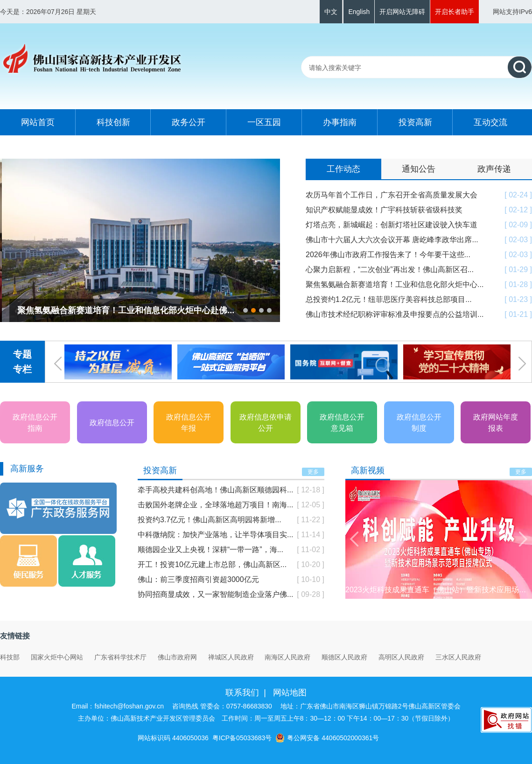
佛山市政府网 (177, 657)
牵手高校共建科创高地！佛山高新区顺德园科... (215, 490)
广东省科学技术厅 (120, 657)
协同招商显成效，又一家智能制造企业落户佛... (215, 594)
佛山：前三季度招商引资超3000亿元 (198, 579)
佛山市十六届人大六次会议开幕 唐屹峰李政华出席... (392, 240)
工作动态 (343, 169)
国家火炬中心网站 (57, 657)
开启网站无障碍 (402, 12)
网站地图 (290, 693)
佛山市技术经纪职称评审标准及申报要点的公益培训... (395, 314)
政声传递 (494, 169)
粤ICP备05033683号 (242, 738)
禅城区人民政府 (231, 657)
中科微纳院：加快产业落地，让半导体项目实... (215, 535)
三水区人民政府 (458, 657)
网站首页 (38, 122)
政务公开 (189, 122)
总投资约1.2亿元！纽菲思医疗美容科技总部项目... (389, 299)
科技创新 (113, 122)
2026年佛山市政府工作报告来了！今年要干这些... (388, 255)
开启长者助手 (455, 12)
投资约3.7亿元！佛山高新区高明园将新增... (210, 520)
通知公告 (419, 169)
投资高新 (415, 122)
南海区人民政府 (287, 657)
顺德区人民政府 (344, 657)
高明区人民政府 (401, 657)
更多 (313, 472)
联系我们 (242, 693)
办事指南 (340, 122)
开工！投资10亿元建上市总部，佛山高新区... (212, 564)
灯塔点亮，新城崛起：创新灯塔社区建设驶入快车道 (392, 225)
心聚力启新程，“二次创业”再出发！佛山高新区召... (390, 270)
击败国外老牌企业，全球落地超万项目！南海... (215, 505)
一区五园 (264, 122)
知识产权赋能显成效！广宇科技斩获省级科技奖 (384, 210)
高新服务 (27, 469)
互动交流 (490, 122)
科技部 (10, 657)
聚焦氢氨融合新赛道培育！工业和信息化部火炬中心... (395, 284)
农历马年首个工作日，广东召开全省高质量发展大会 (392, 195)
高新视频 (368, 470)
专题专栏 (22, 362)
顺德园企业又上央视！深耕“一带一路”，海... (210, 550)
